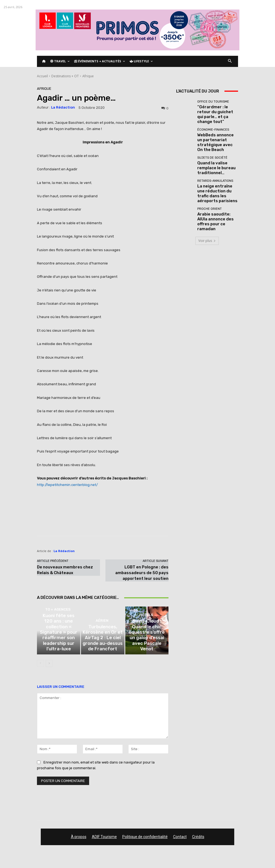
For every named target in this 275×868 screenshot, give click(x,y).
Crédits (198, 841)
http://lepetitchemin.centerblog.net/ (67, 485)
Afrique (88, 76)
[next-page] (49, 668)
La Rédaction (63, 107)
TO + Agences (58, 638)
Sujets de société (212, 150)
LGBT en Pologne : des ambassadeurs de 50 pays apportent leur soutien (142, 573)
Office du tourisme (213, 103)
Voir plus (207, 220)
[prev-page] (40, 668)
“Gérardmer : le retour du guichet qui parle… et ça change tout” (217, 111)
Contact (180, 841)
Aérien (102, 638)
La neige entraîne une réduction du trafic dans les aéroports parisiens (216, 179)
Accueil (42, 76)
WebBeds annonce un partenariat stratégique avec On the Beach (216, 134)
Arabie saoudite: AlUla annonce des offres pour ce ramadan (216, 202)
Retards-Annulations (215, 171)
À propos (79, 841)
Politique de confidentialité (145, 841)
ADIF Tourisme (104, 841)
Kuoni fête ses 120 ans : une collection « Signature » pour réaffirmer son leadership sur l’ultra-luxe (59, 649)
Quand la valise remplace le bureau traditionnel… (216, 157)
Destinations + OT (65, 76)
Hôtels (146, 638)
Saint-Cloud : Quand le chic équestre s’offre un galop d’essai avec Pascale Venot (147, 649)
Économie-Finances (213, 126)
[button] (230, 61)
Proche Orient (210, 194)
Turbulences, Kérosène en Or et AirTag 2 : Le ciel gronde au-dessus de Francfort (103, 649)
